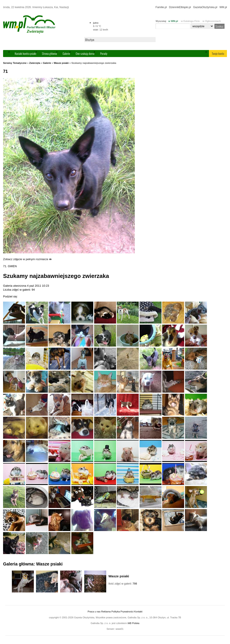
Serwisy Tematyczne (15, 63)
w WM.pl (173, 21)
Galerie (66, 53)
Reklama (106, 612)
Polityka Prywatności (122, 612)
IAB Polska (133, 623)
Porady (104, 53)
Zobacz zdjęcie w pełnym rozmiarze (27, 259)
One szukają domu (85, 53)
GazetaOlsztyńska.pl (205, 7)
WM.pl (223, 7)
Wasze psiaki (61, 63)
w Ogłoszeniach (212, 21)
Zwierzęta (35, 63)
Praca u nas (94, 612)
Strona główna (49, 53)
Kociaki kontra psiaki (25, 53)
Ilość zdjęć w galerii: (123, 584)
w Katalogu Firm (190, 21)
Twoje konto (218, 53)
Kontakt (138, 612)
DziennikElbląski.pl (180, 7)
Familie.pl (161, 7)
